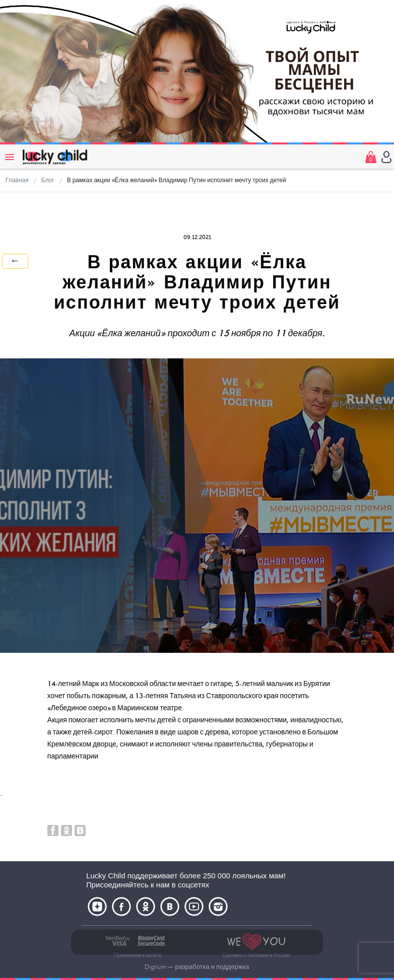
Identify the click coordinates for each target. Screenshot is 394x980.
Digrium (155, 967)
